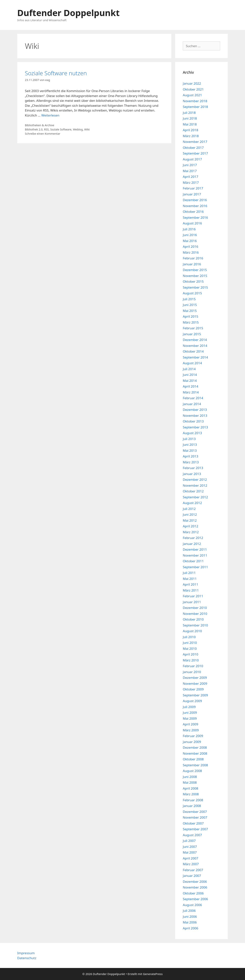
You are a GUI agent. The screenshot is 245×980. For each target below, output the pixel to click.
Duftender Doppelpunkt (68, 13)
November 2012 (195, 485)
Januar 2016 (192, 264)
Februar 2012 (193, 538)
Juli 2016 (189, 229)
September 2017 (195, 153)
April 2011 (190, 584)
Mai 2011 (190, 579)
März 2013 (191, 462)
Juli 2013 (189, 439)
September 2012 (195, 497)
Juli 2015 (189, 299)
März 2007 (191, 864)
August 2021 (192, 95)
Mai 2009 (190, 718)
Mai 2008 (190, 782)
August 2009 (192, 701)
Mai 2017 (190, 171)
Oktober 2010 (193, 619)
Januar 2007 (192, 876)
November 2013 (195, 416)
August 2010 (192, 631)
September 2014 (195, 357)
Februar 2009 (193, 736)
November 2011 (195, 555)
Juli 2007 (189, 841)
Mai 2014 (190, 381)
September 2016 (195, 217)
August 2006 (192, 905)
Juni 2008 (190, 777)
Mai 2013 (190, 450)
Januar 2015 (192, 334)
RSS (46, 129)
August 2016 (192, 223)
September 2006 (195, 899)
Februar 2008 (193, 800)
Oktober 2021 (193, 89)
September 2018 (195, 107)
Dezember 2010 (195, 608)
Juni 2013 (190, 445)
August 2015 (192, 293)
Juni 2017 (190, 165)
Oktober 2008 (193, 759)
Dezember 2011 (195, 549)
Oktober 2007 (193, 823)
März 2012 (191, 532)
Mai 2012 (190, 520)
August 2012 (192, 503)
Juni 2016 (190, 235)
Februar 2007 (193, 870)
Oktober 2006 (193, 893)
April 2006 (190, 928)
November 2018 (195, 101)
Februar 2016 (193, 258)
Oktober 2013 (193, 421)
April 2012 (190, 526)
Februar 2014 (193, 398)
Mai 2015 (190, 311)
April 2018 (190, 130)
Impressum (26, 953)
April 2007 (190, 858)
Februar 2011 (193, 596)
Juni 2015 (190, 305)
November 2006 (195, 887)
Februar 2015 (193, 328)
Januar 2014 (192, 404)
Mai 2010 (190, 649)
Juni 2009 (190, 713)
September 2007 (195, 829)
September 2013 (195, 427)
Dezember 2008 (195, 747)
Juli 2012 (189, 509)
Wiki (87, 129)
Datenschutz (27, 958)
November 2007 (195, 817)
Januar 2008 (192, 806)
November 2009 (195, 683)
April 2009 (190, 724)
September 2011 (195, 567)
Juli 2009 (189, 707)
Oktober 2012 (193, 491)
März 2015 (191, 322)
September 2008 (195, 765)
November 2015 (195, 276)
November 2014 (195, 346)
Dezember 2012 (195, 479)
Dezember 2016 (195, 200)
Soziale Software (61, 129)
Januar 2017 (192, 194)
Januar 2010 (192, 672)
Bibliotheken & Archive (40, 125)
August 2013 (192, 433)
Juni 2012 (190, 514)
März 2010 (191, 660)
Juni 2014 (190, 375)
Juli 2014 (189, 369)
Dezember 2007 (195, 812)
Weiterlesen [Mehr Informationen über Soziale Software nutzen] (50, 115)
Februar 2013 (193, 468)
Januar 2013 (192, 474)
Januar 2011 (192, 602)
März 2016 (191, 252)
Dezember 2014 (195, 340)
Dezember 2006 (195, 882)
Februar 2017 (193, 188)
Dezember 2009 (195, 678)
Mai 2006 (190, 922)
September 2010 (195, 625)
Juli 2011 (189, 573)
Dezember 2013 (195, 410)
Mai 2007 (190, 852)
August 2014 (192, 363)
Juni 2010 (190, 643)
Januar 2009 (192, 742)
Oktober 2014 (193, 351)
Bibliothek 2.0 (34, 129)
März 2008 (191, 794)
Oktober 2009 (193, 689)
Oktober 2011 (193, 561)
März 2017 (191, 182)
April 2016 (190, 246)
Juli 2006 (189, 911)
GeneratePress (153, 974)
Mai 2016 (190, 241)
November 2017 (195, 142)
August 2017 (192, 159)
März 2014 (191, 392)
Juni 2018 (190, 118)
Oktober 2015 (193, 281)
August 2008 (192, 771)
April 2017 (190, 177)
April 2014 (190, 386)
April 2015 (190, 316)
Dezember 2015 (195, 270)
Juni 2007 (190, 847)
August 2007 (192, 835)
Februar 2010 (193, 666)
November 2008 (195, 753)
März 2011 (191, 590)
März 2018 (191, 136)
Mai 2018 (190, 124)
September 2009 (195, 695)
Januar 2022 (192, 83)
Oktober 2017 (193, 148)
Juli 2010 (189, 637)
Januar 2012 (192, 544)
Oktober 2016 (193, 212)
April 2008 (190, 788)
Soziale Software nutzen (56, 73)
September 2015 (195, 287)
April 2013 (190, 456)
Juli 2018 (189, 113)
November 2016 (195, 206)
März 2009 (191, 730)
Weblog (78, 129)
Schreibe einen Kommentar (43, 134)
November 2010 (195, 614)
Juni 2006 (190, 916)
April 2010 (190, 654)
